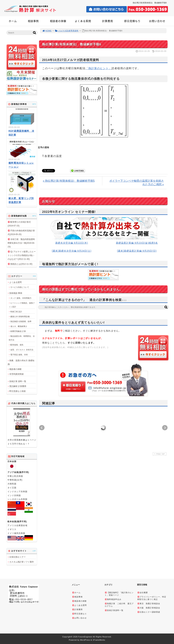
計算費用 (108, 21)
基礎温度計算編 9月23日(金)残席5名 (137, 243)
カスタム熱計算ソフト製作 (22, 562)
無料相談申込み (113, 599)
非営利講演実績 (16, 374)
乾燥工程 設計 (16, 312)
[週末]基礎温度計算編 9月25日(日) (137, 251)
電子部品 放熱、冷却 (19, 355)
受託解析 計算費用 (18, 386)
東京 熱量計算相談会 (149, 604)
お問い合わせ (157, 21)
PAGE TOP (159, 454)
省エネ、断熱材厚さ (19, 326)
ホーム (13, 21)
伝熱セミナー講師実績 (149, 612)
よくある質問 (83, 21)
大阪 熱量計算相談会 (149, 608)
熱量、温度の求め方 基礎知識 (21, 362)
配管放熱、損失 (17, 345)
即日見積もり (132, 21)
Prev (42, 428)
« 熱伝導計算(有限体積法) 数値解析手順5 (69, 181)
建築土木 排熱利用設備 (20, 316)
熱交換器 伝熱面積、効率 (21, 321)
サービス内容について (20, 287)
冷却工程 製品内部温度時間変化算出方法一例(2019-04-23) (21, 243)
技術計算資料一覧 (114, 610)
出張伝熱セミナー (18, 557)
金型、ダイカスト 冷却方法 (22, 350)
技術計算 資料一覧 (18, 381)
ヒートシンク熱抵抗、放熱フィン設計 (22, 305)
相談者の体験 (58, 21)
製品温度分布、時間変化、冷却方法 (22, 338)
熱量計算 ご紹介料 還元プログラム (119, 605)
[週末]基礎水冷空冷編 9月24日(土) (72, 251)
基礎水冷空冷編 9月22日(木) (72, 243)
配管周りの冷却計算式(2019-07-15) (19, 224)
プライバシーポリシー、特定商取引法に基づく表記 (152, 598)
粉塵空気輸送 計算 (18, 331)
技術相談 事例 (16, 293)
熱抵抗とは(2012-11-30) (21, 264)
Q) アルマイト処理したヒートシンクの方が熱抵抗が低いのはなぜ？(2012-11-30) (22, 255)
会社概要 (143, 593)
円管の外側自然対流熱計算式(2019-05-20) (21, 233)
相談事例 (33, 21)
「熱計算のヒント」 (98, 68)
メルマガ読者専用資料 (67, 31)
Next (165, 428)
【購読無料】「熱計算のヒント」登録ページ (119, 594)
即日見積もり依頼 (18, 391)
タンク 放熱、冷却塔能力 (21, 298)
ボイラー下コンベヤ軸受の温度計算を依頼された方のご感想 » (137, 183)
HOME (47, 31)
